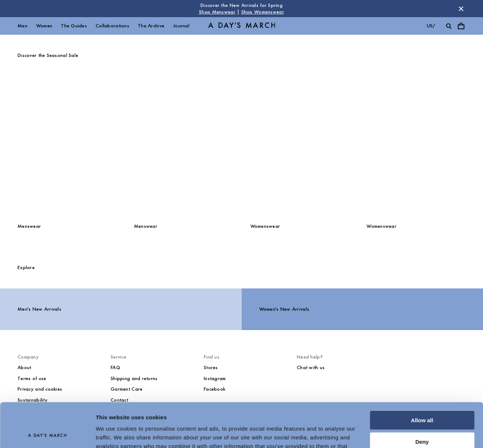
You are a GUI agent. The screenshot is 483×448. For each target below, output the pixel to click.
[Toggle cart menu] (461, 26)
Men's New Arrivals (39, 309)
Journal (181, 26)
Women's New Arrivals (284, 309)
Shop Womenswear (263, 12)
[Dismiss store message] (461, 9)
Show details (113, 434)
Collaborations (112, 26)
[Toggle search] (449, 26)
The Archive (151, 26)
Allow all (422, 379)
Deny (422, 400)
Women (44, 26)
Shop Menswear (217, 12)
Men (22, 26)
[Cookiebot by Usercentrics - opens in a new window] (47, 434)
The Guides (74, 26)
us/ (431, 26)
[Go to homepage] (242, 26)
